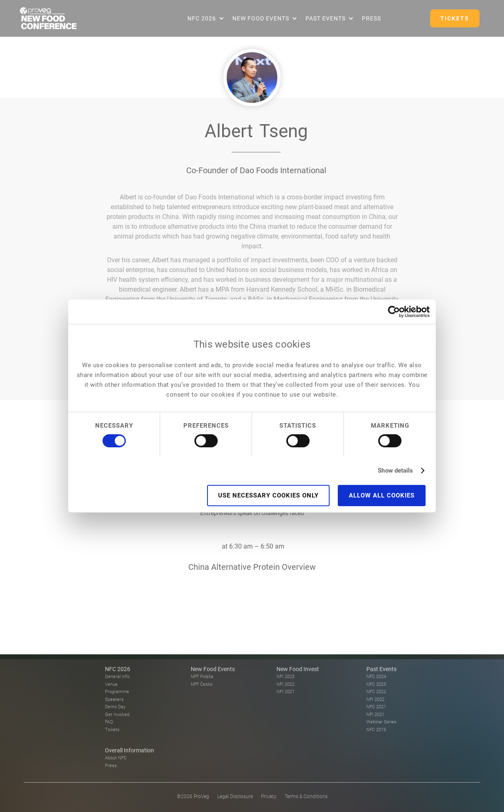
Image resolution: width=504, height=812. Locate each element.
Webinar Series (381, 722)
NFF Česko (202, 684)
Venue (111, 684)
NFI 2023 (285, 677)
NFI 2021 (285, 692)
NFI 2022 (285, 684)
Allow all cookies (382, 495)
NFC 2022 (376, 692)
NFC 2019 (376, 730)
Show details (395, 471)
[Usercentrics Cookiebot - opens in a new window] (394, 312)
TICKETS (455, 18)
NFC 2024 (376, 677)
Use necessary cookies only (268, 495)
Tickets (112, 730)
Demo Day (115, 707)
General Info (117, 677)
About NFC (116, 758)
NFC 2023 (376, 684)
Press (371, 18)
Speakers (114, 699)
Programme (117, 692)
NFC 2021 (376, 707)
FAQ (109, 722)
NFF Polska (202, 677)
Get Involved (117, 715)
